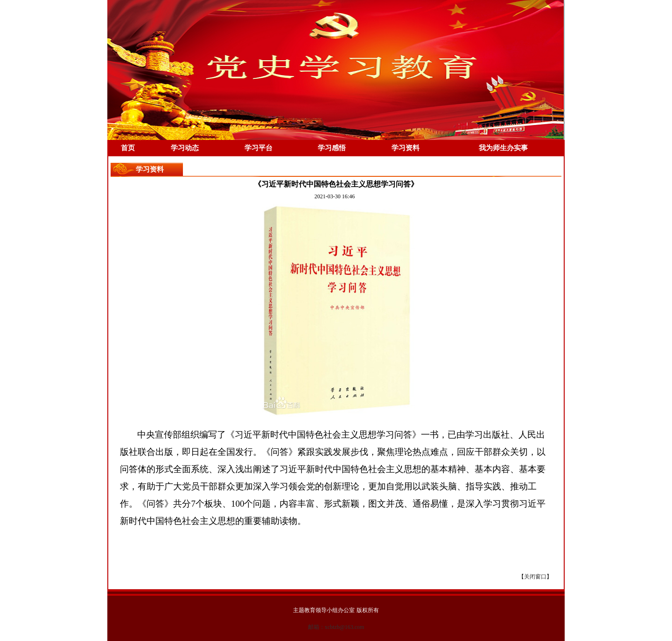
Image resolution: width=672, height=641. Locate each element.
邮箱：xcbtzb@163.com (336, 627)
